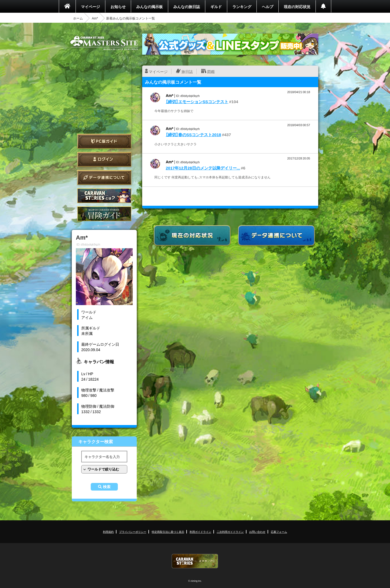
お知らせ (118, 6)
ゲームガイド (104, 214)
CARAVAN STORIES (195, 561)
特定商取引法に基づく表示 (168, 532)
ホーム (78, 18)
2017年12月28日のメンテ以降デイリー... (203, 168)
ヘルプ (268, 6)
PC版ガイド (104, 141)
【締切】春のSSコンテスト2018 (193, 135)
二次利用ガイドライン (230, 532)
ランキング (242, 6)
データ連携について (104, 177)
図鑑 (211, 71)
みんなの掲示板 (149, 6)
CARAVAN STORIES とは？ (104, 196)
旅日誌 (187, 71)
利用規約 (108, 532)
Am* (95, 18)
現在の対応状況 (297, 6)
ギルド (216, 6)
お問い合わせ (257, 532)
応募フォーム (279, 532)
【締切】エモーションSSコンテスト (197, 102)
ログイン (104, 159)
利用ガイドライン (200, 532)
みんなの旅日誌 (187, 6)
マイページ (90, 6)
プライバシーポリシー (133, 532)
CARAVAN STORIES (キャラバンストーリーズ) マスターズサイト (104, 43)
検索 (107, 487)
